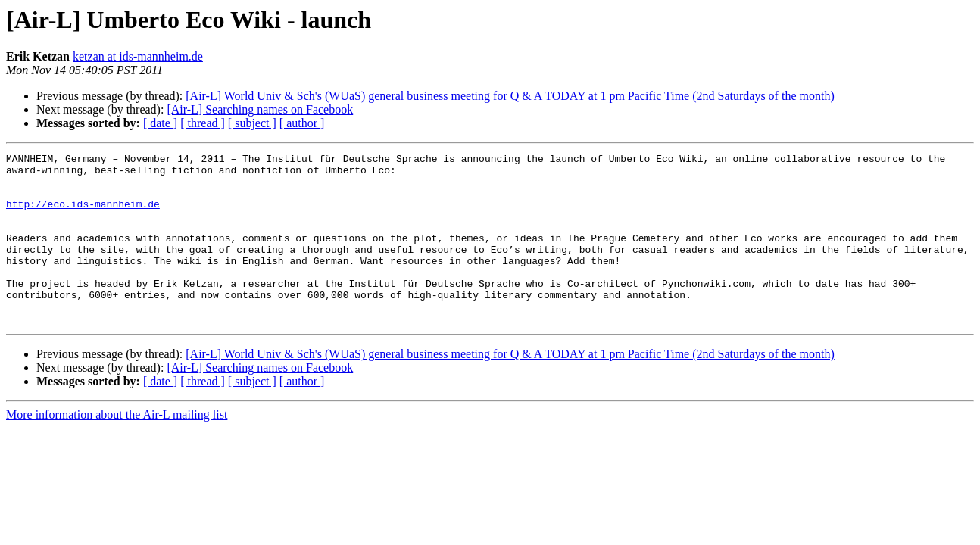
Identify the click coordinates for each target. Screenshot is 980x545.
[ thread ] (203, 123)
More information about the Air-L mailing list (117, 448)
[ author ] (302, 123)
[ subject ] (252, 123)
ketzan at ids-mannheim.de (138, 56)
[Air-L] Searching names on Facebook (260, 109)
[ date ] (160, 123)
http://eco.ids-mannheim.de (83, 215)
